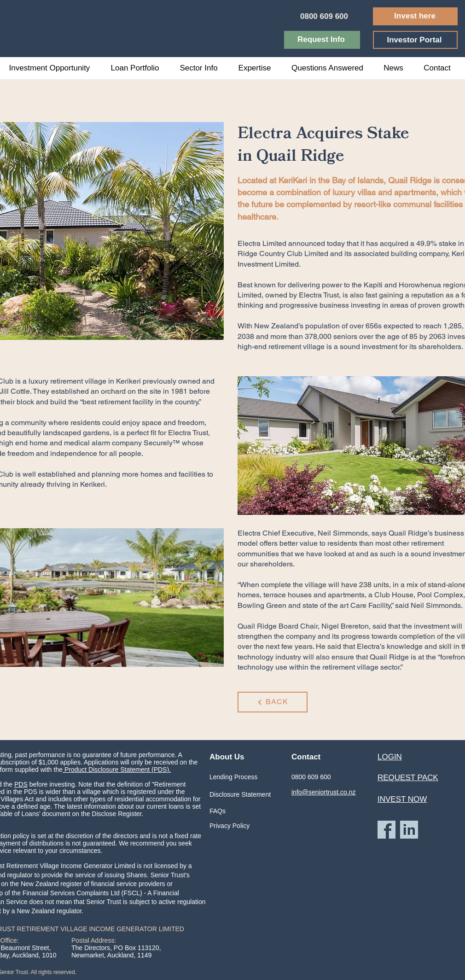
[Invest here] (415, 16)
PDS (21, 784)
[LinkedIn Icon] (409, 830)
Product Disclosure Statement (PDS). (117, 770)
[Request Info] (322, 40)
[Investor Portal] (415, 40)
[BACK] (273, 702)
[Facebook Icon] (387, 830)
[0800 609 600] (325, 16)
